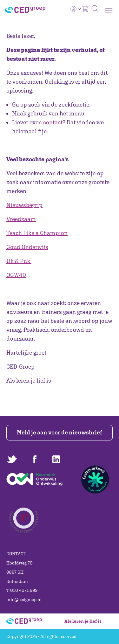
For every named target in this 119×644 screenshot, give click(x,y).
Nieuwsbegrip (24, 205)
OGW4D (16, 275)
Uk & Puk (18, 261)
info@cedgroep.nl (24, 599)
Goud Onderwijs (27, 247)
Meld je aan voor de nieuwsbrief (60, 432)
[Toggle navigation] (109, 10)
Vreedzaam (21, 219)
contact (53, 122)
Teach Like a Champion (37, 233)
